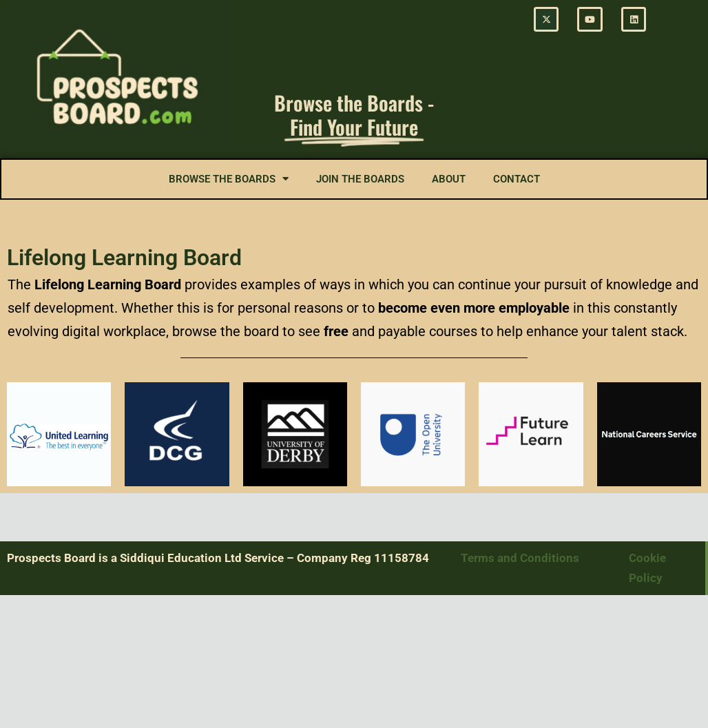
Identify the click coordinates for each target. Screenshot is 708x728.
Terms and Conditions (521, 558)
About (449, 179)
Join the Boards (360, 179)
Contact (517, 179)
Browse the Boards (229, 179)
